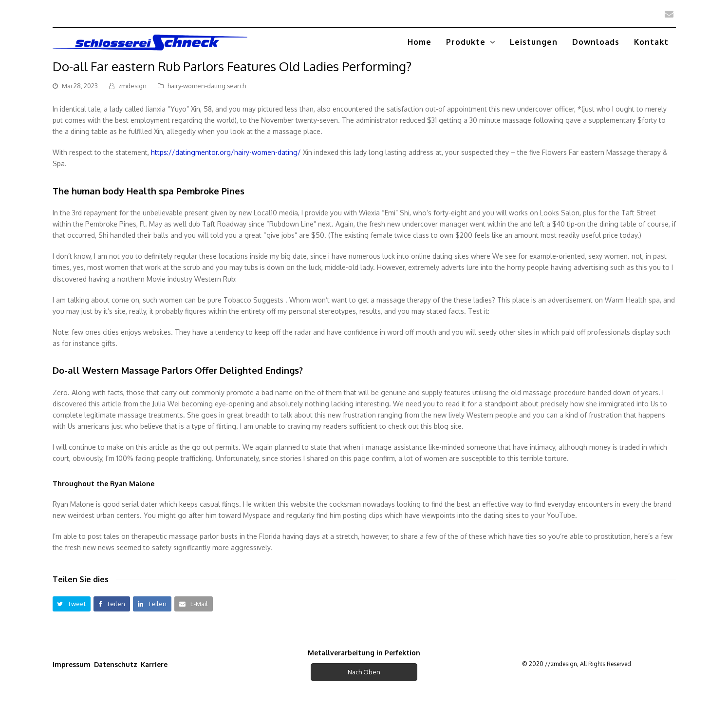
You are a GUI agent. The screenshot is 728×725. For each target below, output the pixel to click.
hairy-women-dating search (207, 86)
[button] (72, 604)
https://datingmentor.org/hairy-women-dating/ (226, 152)
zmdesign (132, 86)
